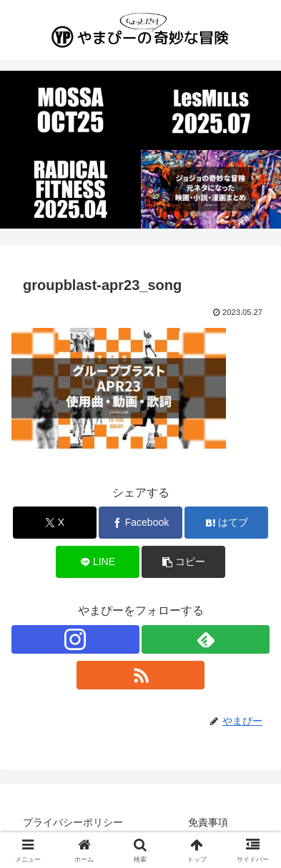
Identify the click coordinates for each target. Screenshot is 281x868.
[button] (183, 562)
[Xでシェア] (55, 523)
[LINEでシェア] (98, 562)
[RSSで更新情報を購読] (140, 675)
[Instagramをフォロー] (75, 639)
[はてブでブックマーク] (226, 523)
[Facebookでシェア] (140, 523)
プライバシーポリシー (73, 822)
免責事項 (208, 822)
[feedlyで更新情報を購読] (206, 639)
